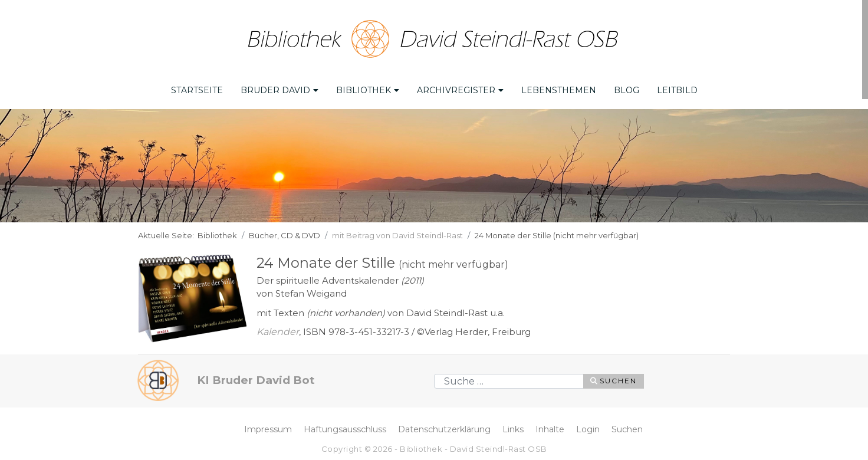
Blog (627, 89)
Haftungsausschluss (345, 428)
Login (588, 428)
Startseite (197, 89)
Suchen (614, 379)
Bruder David (280, 89)
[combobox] (509, 379)
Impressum (268, 428)
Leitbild (677, 89)
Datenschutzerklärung (444, 428)
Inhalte (550, 428)
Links (513, 428)
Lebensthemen (559, 89)
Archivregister (460, 89)
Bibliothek (368, 89)
